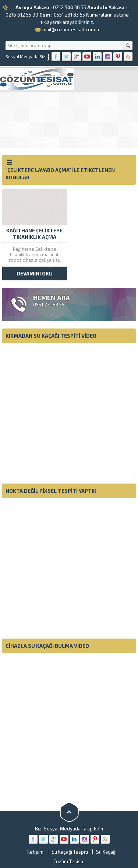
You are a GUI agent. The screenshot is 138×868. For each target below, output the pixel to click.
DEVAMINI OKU (35, 273)
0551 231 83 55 (69, 15)
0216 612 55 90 (22, 15)
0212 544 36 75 (70, 7)
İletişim (35, 852)
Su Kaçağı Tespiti (70, 852)
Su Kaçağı (106, 852)
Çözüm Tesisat (69, 861)
